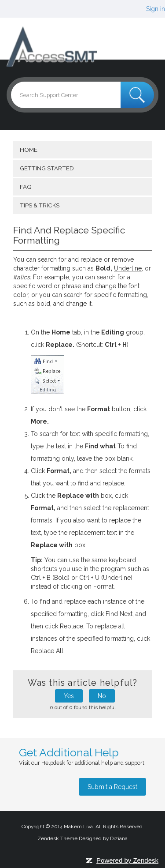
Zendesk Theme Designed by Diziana (82, 838)
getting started (47, 168)
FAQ (26, 187)
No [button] (102, 696)
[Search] (82, 95)
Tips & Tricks (40, 205)
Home (29, 150)
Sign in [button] (156, 9)
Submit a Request (112, 787)
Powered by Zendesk (127, 860)
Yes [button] (69, 696)
